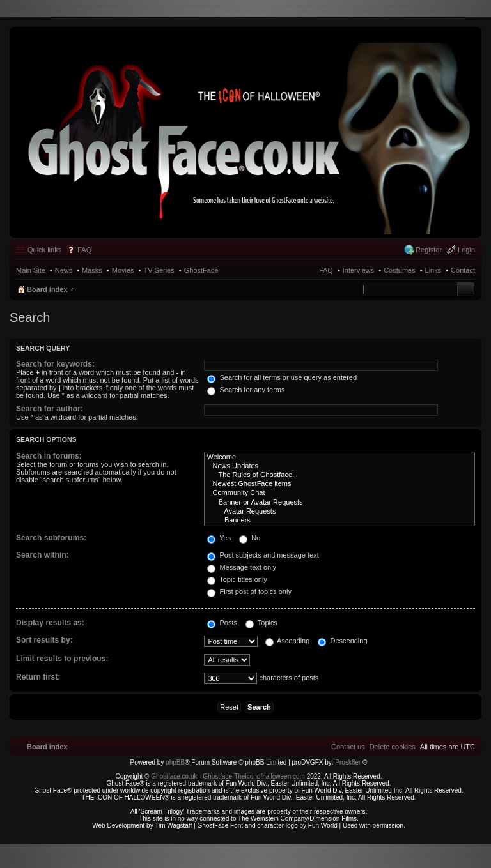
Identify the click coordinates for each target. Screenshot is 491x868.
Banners (339, 521)
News (64, 270)
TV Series (159, 270)
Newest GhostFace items (339, 484)
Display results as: (50, 623)
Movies (123, 270)
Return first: (38, 677)
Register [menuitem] (429, 250)
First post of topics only (249, 591)
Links (433, 270)
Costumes (400, 270)
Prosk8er (348, 762)
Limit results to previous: (62, 659)
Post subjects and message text (263, 555)
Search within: (43, 555)
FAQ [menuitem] (84, 250)
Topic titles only (237, 579)
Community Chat (339, 493)
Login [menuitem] (466, 250)
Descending (342, 641)
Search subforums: (51, 538)
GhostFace (201, 270)
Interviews (359, 270)
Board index (47, 289)
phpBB (175, 762)
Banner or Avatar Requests (339, 503)
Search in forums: (49, 456)
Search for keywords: (55, 364)
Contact (463, 270)
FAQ (326, 270)
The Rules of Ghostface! (339, 475)
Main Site (31, 270)
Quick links (44, 250)
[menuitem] (393, 747)
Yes (219, 538)
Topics (261, 623)
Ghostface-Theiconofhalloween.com (254, 776)
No (250, 538)
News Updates (339, 466)
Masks (92, 270)
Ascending (288, 641)
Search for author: (50, 409)
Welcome (339, 457)
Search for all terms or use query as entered (282, 377)
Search (466, 289)
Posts (222, 623)
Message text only (242, 567)
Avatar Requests (339, 512)
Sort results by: (44, 640)
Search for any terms (246, 390)
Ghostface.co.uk (175, 776)
